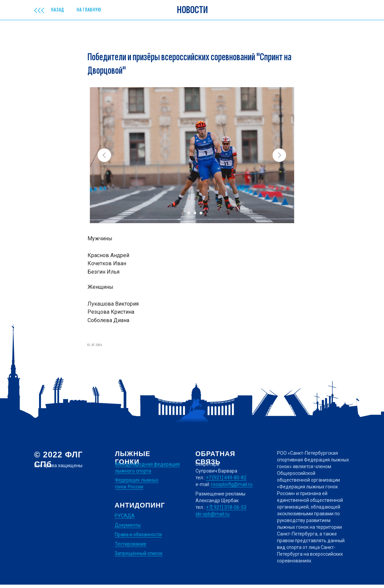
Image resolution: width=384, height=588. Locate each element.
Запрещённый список (139, 557)
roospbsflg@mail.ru (232, 488)
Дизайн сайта (50, 557)
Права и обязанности (138, 538)
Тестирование (131, 547)
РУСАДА (125, 519)
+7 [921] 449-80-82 (226, 481)
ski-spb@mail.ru (213, 517)
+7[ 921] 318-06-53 (226, 511)
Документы (128, 528)
